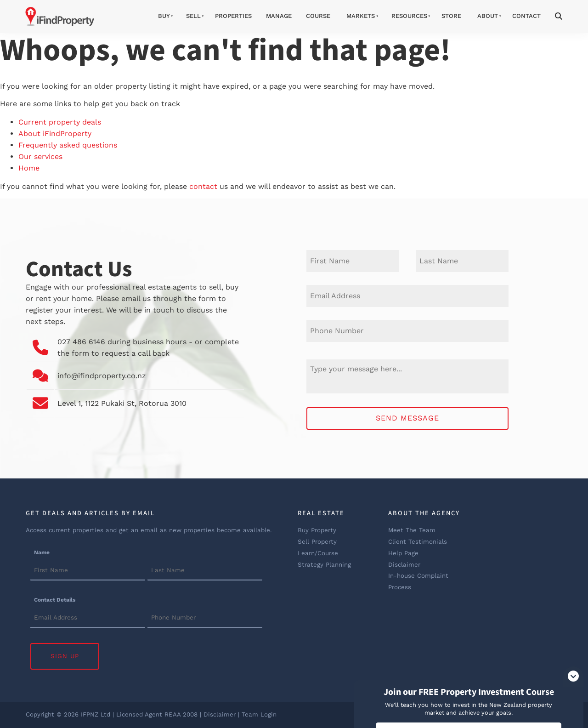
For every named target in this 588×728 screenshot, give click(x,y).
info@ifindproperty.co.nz (102, 376)
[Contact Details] (88, 619)
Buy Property (317, 530)
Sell (193, 16)
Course (318, 16)
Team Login (259, 714)
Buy (164, 16)
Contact (526, 16)
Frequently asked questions (68, 145)
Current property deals (60, 122)
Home (29, 168)
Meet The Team (412, 530)
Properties (233, 16)
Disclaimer (404, 565)
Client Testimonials (418, 542)
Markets (361, 16)
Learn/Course (318, 553)
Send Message (407, 418)
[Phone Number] (407, 331)
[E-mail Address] (407, 296)
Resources (409, 16)
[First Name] (353, 261)
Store (451, 16)
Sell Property (317, 542)
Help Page (403, 553)
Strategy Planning (324, 565)
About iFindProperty (55, 134)
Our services (40, 156)
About (488, 16)
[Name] (88, 571)
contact (203, 186)
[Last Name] (462, 261)
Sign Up (65, 656)
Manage (279, 16)
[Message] (407, 376)
